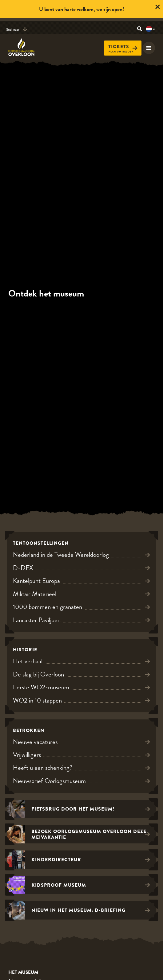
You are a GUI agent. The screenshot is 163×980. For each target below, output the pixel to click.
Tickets (123, 47)
